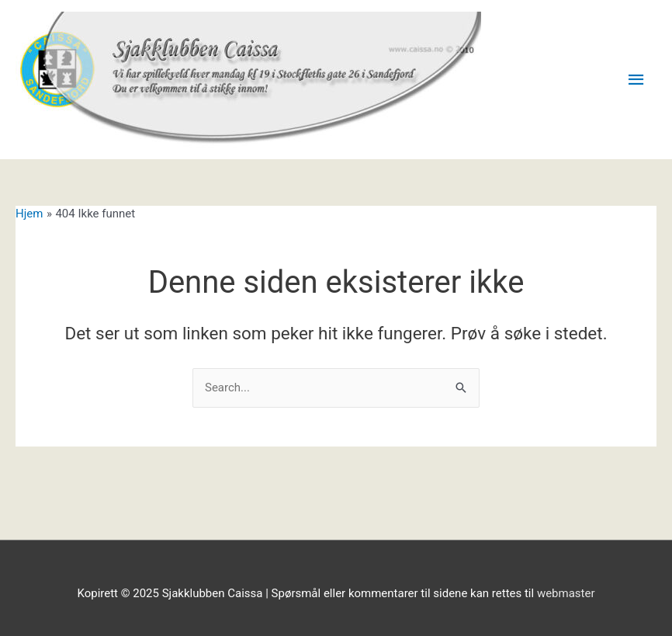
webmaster (566, 593)
